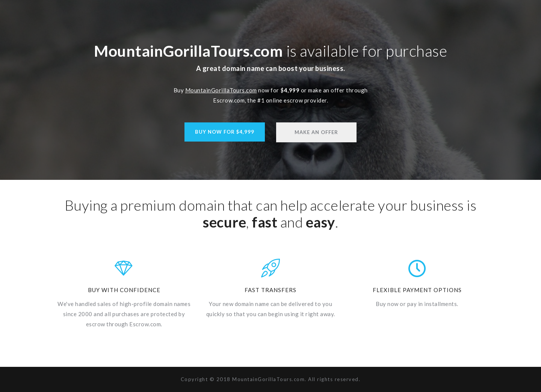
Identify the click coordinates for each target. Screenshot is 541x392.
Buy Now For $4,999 (225, 132)
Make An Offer (316, 132)
